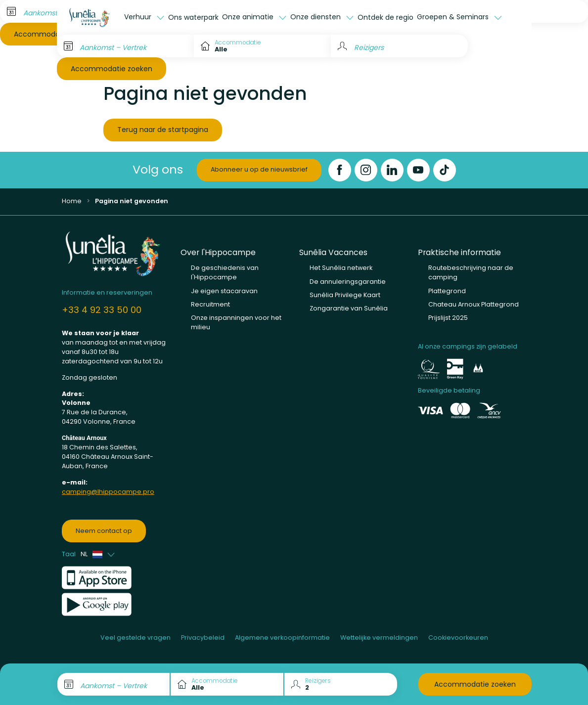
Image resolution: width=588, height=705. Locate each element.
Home (72, 201)
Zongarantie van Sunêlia (349, 308)
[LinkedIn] (392, 170)
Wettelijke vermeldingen (379, 638)
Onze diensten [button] (317, 17)
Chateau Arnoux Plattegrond (474, 304)
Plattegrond (447, 291)
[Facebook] (340, 170)
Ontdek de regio (385, 17)
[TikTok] (445, 170)
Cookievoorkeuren (458, 638)
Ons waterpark (193, 17)
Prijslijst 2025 (448, 318)
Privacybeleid (203, 638)
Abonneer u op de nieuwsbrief (259, 169)
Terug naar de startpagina (163, 130)
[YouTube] (418, 170)
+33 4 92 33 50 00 (102, 310)
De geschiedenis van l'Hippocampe (225, 272)
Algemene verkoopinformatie (282, 638)
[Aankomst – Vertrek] (125, 46)
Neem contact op (104, 531)
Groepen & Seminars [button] (454, 17)
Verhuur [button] (139, 17)
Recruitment (210, 304)
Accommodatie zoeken (112, 69)
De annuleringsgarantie (348, 282)
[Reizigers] (399, 46)
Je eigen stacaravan (224, 291)
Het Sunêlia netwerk (341, 268)
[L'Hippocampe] (90, 17)
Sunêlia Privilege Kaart (345, 295)
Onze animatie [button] (249, 17)
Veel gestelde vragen (136, 638)
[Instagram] (366, 170)
